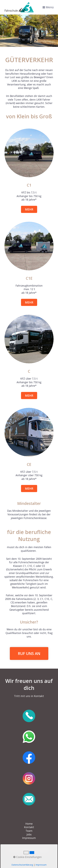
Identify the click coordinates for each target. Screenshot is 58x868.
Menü (50, 7)
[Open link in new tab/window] (29, 716)
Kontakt (29, 827)
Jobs (29, 834)
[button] (29, 209)
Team (29, 831)
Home (29, 824)
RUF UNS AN (29, 653)
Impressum (29, 838)
